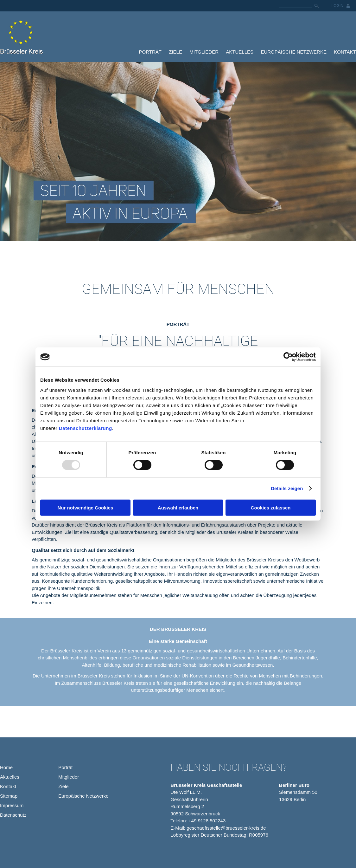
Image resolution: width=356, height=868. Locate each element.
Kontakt (345, 52)
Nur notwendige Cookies (86, 507)
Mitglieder (204, 52)
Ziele (175, 52)
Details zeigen (287, 488)
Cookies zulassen (271, 507)
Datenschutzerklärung (86, 428)
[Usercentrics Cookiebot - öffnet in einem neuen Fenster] (288, 357)
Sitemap (9, 796)
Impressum (12, 805)
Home (6, 767)
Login (337, 6)
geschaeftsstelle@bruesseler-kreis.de (226, 828)
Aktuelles (240, 52)
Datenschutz (13, 815)
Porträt (150, 52)
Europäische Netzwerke (294, 52)
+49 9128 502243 (207, 821)
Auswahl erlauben (178, 507)
